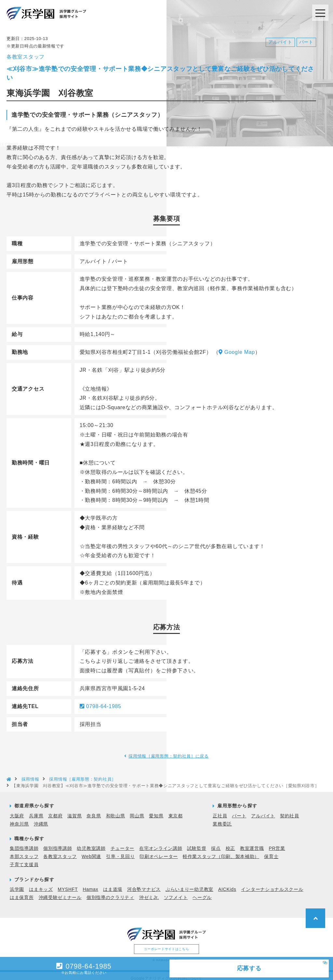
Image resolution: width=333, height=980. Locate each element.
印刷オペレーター (159, 851)
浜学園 (17, 884)
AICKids (227, 884)
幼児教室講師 (91, 843)
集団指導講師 (24, 843)
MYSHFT (68, 884)
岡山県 (137, 810)
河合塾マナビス (144, 884)
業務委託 (222, 818)
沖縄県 (41, 818)
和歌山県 (116, 810)
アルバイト (263, 810)
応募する (231, 967)
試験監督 (197, 843)
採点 (216, 843)
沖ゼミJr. (149, 892)
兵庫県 (36, 810)
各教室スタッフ (60, 851)
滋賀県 (74, 810)
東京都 (176, 810)
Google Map (237, 347)
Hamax (90, 884)
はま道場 (113, 884)
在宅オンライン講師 (161, 843)
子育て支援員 (24, 859)
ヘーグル (202, 892)
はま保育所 (22, 892)
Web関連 (91, 851)
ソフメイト (176, 892)
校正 (230, 843)
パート (239, 810)
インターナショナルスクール (272, 884)
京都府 (55, 810)
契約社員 (290, 810)
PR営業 (277, 843)
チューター (123, 843)
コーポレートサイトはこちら (166, 943)
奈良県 (94, 810)
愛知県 (156, 810)
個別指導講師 (58, 843)
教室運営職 (252, 843)
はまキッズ (41, 884)
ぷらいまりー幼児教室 (189, 884)
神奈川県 (19, 818)
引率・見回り (120, 851)
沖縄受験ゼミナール (60, 892)
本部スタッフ (24, 851)
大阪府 (17, 810)
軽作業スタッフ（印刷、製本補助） (221, 851)
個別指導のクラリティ (110, 892)
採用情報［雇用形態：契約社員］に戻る (169, 751)
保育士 (271, 851)
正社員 (220, 810)
